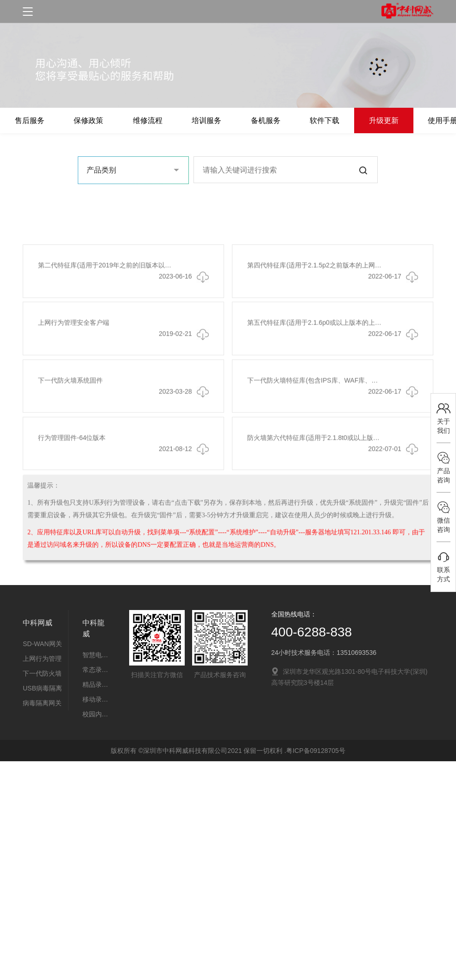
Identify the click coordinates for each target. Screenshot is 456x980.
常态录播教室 (96, 670)
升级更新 (403, 120)
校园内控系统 (96, 714)
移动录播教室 (96, 699)
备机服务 (279, 120)
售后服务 (31, 120)
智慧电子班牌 (96, 655)
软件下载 (341, 120)
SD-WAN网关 (42, 644)
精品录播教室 (96, 684)
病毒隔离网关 (42, 703)
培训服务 (217, 120)
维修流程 (155, 120)
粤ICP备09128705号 (316, 751)
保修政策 (93, 120)
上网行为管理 (42, 659)
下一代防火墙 (42, 673)
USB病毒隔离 (42, 688)
